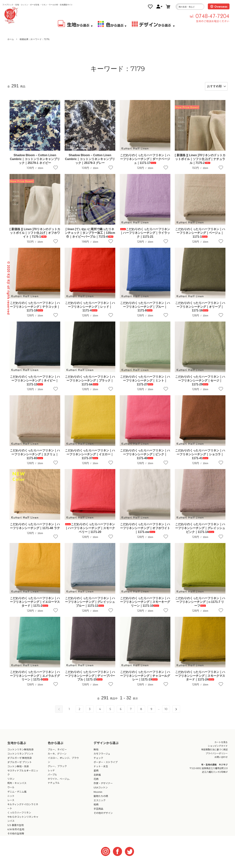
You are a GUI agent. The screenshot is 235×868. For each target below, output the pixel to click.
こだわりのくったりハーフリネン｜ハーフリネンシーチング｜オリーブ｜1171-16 (200, 310)
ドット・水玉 (101, 770)
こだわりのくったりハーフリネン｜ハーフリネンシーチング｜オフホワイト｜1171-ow (145, 532)
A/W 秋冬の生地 (16, 833)
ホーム (11, 39)
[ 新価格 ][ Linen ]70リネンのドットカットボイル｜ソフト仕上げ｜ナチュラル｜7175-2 (200, 162)
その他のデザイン (103, 816)
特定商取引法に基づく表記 (214, 753)
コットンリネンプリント (20, 757)
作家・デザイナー (103, 787)
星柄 (96, 774)
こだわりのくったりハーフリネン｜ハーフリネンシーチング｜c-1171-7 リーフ (200, 605)
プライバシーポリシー (217, 757)
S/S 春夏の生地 (16, 828)
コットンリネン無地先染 (20, 753)
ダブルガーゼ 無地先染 (20, 761)
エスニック (100, 803)
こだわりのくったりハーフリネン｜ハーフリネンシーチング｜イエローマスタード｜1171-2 (35, 605)
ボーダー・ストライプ (106, 765)
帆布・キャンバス (17, 786)
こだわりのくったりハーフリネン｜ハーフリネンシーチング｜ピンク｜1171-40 (145, 458)
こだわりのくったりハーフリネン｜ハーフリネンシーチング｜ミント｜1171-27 (145, 384)
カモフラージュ (102, 757)
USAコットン (101, 791)
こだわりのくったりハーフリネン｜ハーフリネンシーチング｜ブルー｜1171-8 (145, 310)
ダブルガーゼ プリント (20, 765)
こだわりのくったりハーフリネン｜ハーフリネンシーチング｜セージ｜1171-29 (200, 384)
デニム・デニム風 (17, 795)
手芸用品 (98, 812)
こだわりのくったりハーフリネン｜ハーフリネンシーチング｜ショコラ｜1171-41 (200, 458)
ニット (11, 799)
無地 (96, 753)
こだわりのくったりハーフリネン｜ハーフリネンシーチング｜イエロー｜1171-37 (90, 458)
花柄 (96, 782)
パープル (52, 778)
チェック (98, 761)
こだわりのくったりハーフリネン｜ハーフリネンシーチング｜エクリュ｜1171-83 (35, 458)
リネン (11, 782)
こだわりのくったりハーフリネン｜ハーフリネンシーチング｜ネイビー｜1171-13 (35, 384)
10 (166, 712)
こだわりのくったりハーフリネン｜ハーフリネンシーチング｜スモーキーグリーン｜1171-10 (145, 605)
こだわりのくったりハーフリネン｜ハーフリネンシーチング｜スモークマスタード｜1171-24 (200, 679)
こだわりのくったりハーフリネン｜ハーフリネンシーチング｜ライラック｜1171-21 (145, 236)
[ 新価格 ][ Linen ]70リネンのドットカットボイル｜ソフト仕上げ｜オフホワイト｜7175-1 (35, 236)
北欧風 (97, 778)
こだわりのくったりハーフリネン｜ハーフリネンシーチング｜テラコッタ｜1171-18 (35, 310)
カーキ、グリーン (57, 757)
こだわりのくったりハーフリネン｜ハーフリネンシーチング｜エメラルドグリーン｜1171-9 (35, 679)
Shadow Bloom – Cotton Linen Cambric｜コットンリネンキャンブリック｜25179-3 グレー (90, 162)
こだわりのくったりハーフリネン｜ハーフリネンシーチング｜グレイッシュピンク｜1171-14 (200, 532)
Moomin (98, 795)
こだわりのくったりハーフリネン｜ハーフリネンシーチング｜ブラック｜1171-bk (90, 384)
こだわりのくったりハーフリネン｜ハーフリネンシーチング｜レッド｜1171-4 (90, 310)
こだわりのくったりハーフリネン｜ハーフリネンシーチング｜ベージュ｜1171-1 (200, 236)
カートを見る (221, 745)
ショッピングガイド (218, 749)
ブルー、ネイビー (57, 753)
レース (11, 803)
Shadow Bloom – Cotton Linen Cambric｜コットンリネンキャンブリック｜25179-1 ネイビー (35, 162)
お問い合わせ (221, 760)
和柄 (96, 808)
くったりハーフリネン (19, 816)
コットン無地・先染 (18, 770)
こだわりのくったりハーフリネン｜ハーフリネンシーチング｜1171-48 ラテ (35, 530)
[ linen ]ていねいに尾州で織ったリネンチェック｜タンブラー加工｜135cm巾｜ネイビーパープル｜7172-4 (90, 236)
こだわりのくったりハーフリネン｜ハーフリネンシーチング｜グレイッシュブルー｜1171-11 (90, 605)
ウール (11, 791)
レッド (51, 774)
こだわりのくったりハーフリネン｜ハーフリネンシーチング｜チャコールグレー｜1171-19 (145, 679)
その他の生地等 (16, 837)
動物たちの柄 (101, 799)
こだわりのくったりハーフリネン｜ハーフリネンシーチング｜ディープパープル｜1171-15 (90, 679)
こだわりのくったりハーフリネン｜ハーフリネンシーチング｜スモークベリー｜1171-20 (90, 532)
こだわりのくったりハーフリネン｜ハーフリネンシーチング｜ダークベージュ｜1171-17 (145, 162)
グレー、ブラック (57, 769)
